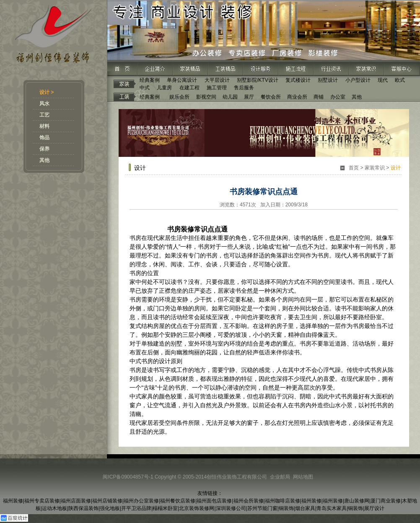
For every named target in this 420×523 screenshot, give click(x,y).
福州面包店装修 (214, 501)
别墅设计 (328, 80)
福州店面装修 (76, 501)
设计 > (47, 92)
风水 (44, 104)
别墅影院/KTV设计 (258, 80)
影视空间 (206, 97)
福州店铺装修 (107, 501)
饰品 (44, 138)
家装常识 (375, 168)
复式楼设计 (298, 80)
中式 (145, 88)
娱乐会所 (179, 97)
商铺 (319, 97)
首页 (354, 168)
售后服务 (244, 88)
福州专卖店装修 (42, 501)
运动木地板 (54, 508)
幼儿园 (230, 97)
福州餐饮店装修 (178, 501)
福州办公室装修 (141, 501)
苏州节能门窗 (262, 508)
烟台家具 (305, 508)
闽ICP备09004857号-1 (128, 477)
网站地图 (303, 477)
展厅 (249, 97)
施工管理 (217, 88)
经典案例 (150, 80)
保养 (44, 149)
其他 (44, 160)
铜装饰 (286, 508)
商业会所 (297, 97)
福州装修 (13, 501)
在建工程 (189, 88)
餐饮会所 (271, 97)
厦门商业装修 (386, 501)
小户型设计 (358, 80)
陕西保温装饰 (83, 508)
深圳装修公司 (231, 508)
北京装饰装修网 (197, 508)
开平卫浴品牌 (136, 508)
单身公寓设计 (182, 80)
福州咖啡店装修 (283, 501)
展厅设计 (374, 508)
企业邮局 (280, 477)
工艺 (44, 115)
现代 (383, 80)
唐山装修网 (357, 501)
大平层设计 (217, 80)
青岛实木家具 (332, 508)
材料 (44, 126)
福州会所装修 (249, 501)
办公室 (338, 97)
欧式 (400, 80)
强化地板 (110, 508)
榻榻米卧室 (165, 508)
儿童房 (164, 88)
